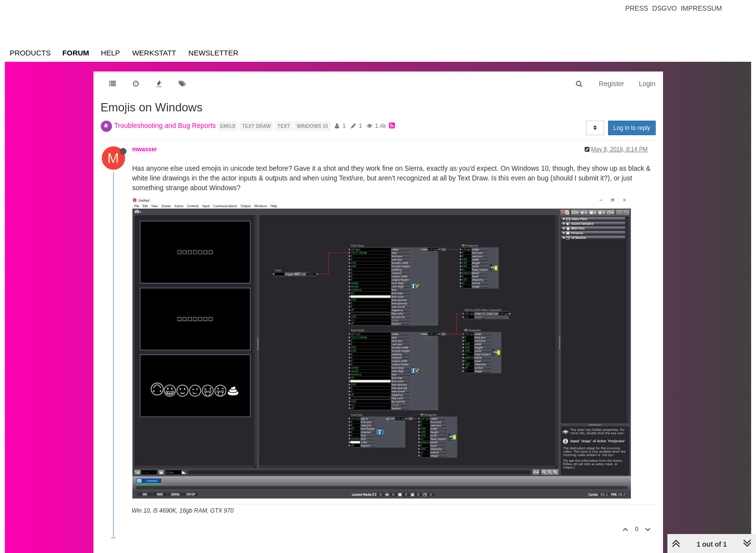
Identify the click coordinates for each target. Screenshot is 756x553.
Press (636, 8)
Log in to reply (632, 128)
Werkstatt (154, 53)
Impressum (701, 8)
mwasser (145, 149)
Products (30, 53)
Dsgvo (665, 8)
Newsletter (213, 53)
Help (110, 53)
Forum (76, 53)
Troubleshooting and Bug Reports (165, 125)
